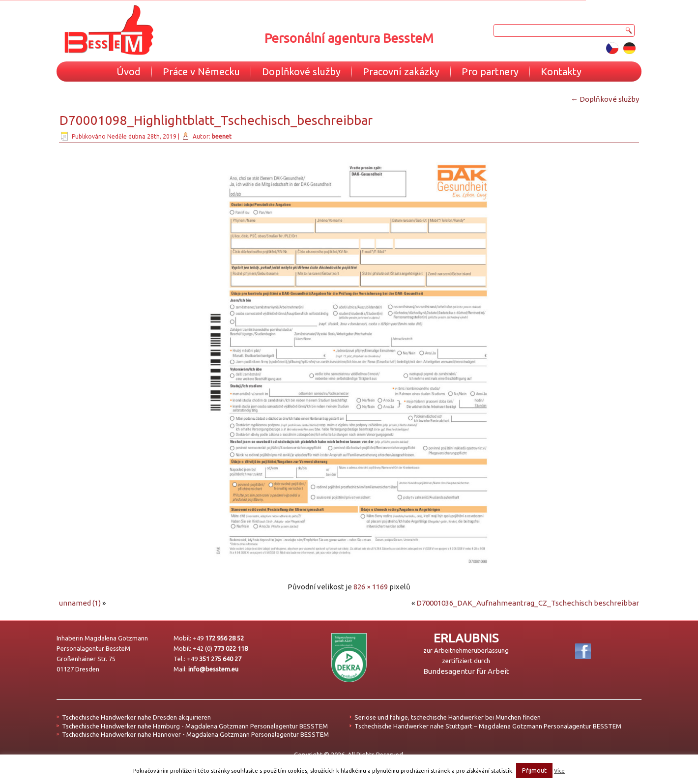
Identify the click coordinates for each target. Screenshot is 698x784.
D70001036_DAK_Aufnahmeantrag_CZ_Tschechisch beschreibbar (528, 603)
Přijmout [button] (534, 770)
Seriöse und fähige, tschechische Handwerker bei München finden (448, 717)
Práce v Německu (201, 72)
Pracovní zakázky (401, 72)
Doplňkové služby (301, 72)
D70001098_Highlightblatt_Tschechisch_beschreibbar (216, 120)
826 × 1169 (371, 587)
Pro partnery (490, 72)
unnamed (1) (80, 603)
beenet (222, 136)
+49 (218, 638)
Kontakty (561, 72)
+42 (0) (220, 648)
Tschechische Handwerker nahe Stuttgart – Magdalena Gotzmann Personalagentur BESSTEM (488, 726)
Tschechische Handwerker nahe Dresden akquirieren (136, 717)
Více (559, 771)
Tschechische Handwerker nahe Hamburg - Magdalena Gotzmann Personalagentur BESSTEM (195, 726)
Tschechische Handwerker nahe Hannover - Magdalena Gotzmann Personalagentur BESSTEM (195, 734)
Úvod (129, 72)
